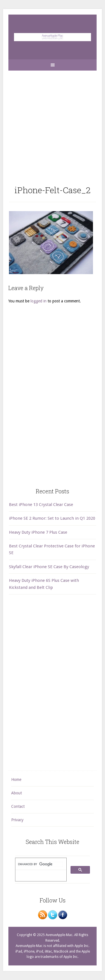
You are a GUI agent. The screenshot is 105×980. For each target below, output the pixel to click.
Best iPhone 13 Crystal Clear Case (41, 505)
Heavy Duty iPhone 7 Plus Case (38, 532)
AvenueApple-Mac (53, 37)
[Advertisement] (53, 123)
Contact (18, 806)
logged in (39, 301)
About (17, 793)
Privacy (17, 820)
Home (16, 780)
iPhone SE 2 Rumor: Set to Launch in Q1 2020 (52, 518)
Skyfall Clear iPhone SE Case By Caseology (49, 567)
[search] (40, 864)
